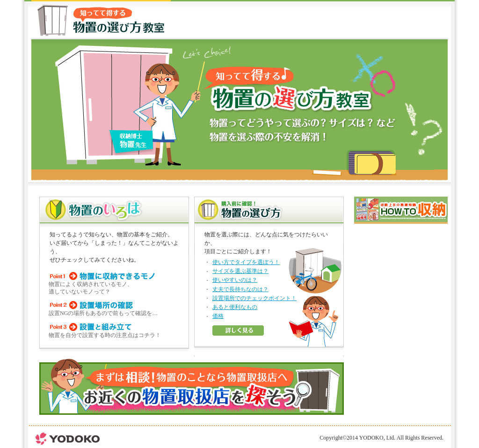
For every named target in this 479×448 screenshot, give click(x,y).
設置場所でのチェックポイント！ (254, 298)
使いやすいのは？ (235, 280)
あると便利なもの (235, 307)
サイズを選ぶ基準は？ (240, 271)
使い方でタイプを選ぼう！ (246, 262)
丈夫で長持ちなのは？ (240, 289)
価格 (218, 316)
